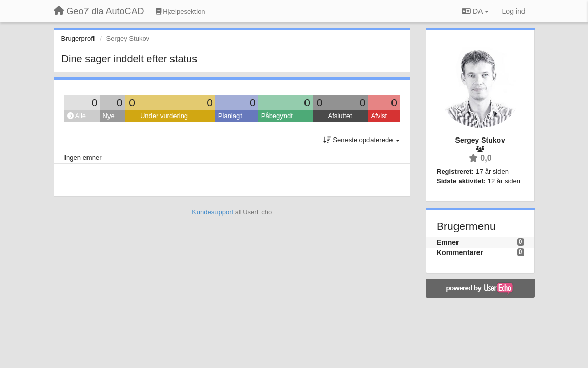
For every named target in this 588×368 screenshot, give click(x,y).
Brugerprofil (79, 39)
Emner (448, 242)
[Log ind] (514, 11)
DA (475, 11)
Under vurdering (164, 116)
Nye (109, 116)
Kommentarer (460, 252)
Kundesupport (213, 212)
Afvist (379, 116)
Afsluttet (340, 116)
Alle (77, 116)
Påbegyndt (277, 116)
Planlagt (230, 116)
